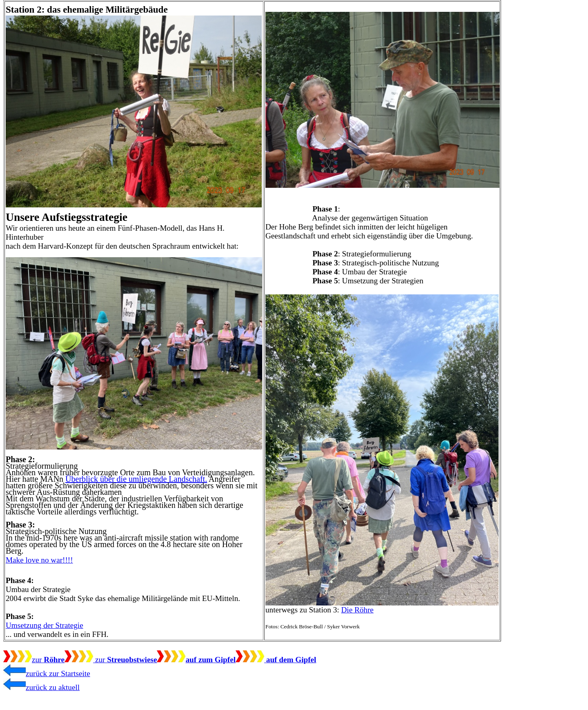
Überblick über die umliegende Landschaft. (136, 479)
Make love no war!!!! (39, 560)
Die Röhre (357, 610)
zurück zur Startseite (47, 673)
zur (34, 660)
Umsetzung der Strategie (45, 625)
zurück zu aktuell (41, 687)
